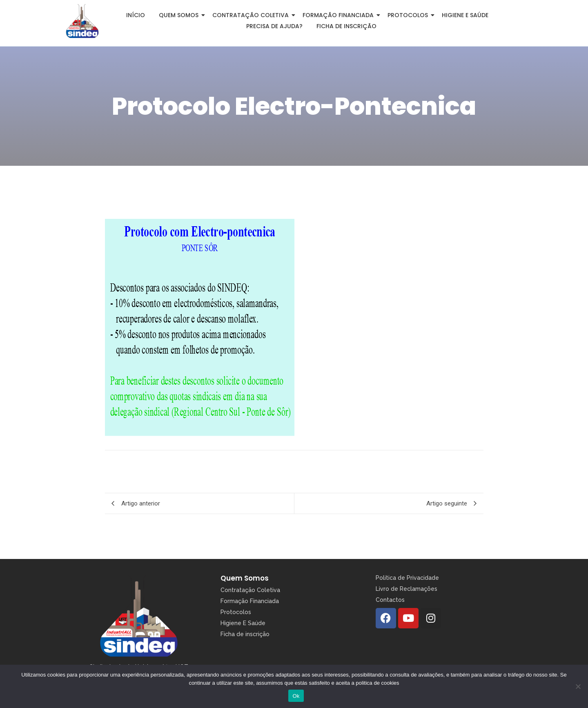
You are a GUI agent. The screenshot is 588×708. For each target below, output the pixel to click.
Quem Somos (245, 578)
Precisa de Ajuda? (274, 26)
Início (136, 15)
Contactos (390, 600)
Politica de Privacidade (407, 578)
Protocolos (409, 15)
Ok (296, 696)
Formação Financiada (340, 15)
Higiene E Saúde (243, 623)
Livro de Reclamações (406, 589)
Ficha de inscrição (346, 26)
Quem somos (180, 15)
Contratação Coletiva (252, 15)
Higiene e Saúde (465, 15)
